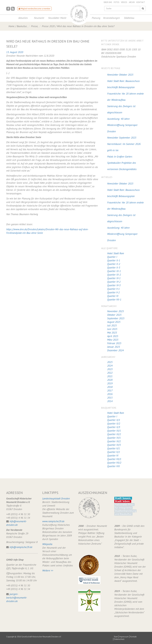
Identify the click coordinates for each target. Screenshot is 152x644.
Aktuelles (23, 18)
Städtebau (129, 18)
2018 (110, 387)
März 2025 (113, 340)
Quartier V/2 (113, 452)
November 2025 (115, 311)
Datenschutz (119, 639)
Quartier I (112, 257)
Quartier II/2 (114, 424)
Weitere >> (48, 571)
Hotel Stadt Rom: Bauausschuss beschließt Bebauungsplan (123, 84)
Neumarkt (39, 18)
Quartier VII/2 (114, 463)
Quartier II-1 (114, 260)
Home (11, 26)
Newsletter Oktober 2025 (120, 75)
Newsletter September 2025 (122, 138)
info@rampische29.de (21, 547)
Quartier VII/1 (114, 459)
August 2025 (114, 322)
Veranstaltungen (111, 18)
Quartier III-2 (114, 275)
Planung (96, 18)
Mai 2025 (112, 333)
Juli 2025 (112, 325)
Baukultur (22, 26)
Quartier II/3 (114, 427)
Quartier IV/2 (114, 441)
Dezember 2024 (115, 350)
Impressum (124, 637)
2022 (110, 373)
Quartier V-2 (113, 292)
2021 (110, 376)
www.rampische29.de (53, 521)
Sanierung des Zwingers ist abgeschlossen (121, 109)
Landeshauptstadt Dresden (56, 499)
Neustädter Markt (57, 18)
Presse (34, 26)
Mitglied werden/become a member (34, 9)
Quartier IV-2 (114, 282)
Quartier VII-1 (114, 300)
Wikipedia (47, 544)
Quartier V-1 (113, 289)
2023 (110, 369)
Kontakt (141, 2)
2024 (110, 366)
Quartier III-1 (114, 271)
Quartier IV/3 (114, 445)
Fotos (117, 2)
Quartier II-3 (114, 268)
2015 (110, 398)
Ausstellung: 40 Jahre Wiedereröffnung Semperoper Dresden (122, 125)
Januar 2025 (114, 347)
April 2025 (113, 336)
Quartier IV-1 (114, 278)
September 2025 (116, 318)
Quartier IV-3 (114, 285)
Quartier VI (113, 296)
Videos (124, 2)
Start (116, 637)
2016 (110, 394)
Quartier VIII (113, 466)
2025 (110, 362)
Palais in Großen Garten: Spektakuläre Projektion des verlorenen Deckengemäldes (122, 163)
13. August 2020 (15, 52)
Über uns (108, 2)
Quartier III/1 (114, 431)
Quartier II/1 (114, 420)
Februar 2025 (114, 343)
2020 (110, 380)
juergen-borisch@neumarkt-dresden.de (17, 598)
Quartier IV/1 (114, 438)
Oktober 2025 (114, 315)
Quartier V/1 (113, 448)
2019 (110, 383)
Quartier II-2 (114, 264)
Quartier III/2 (114, 434)
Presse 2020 (48, 26)
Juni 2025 (112, 329)
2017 (110, 391)
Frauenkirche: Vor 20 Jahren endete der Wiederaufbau (125, 97)
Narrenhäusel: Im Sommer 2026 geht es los (124, 147)
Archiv (132, 2)
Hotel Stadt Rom (116, 253)
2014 (110, 401)
